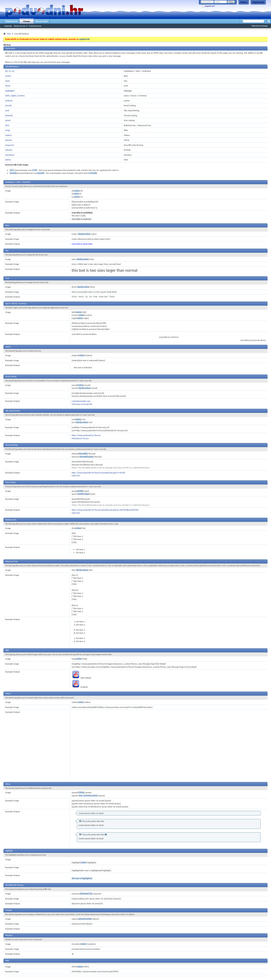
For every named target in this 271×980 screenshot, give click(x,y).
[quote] (9, 140)
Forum (27, 21)
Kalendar (8, 26)
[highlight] (10, 91)
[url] (7, 110)
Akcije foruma (20, 26)
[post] (8, 120)
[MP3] (8, 160)
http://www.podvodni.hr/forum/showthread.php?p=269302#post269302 (105, 510)
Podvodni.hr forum (80, 438)
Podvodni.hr (12, 21)
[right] (14, 96)
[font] (8, 86)
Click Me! (76, 476)
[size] (8, 81)
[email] (8, 105)
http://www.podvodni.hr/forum (86, 435)
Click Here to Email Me (82, 404)
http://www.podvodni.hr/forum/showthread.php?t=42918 (98, 473)
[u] (13, 71)
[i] (10, 71)
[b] (6, 71)
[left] (7, 96)
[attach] (9, 150)
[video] (8, 135)
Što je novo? (42, 21)
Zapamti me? (209, 6)
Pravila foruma (35, 26)
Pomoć (244, 2)
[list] (7, 125)
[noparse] (10, 145)
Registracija (258, 2)
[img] (8, 130)
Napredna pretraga (260, 26)
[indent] (9, 101)
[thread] (9, 115)
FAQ (9, 34)
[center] (21, 96)
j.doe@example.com (81, 401)
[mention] (10, 155)
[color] (8, 76)
